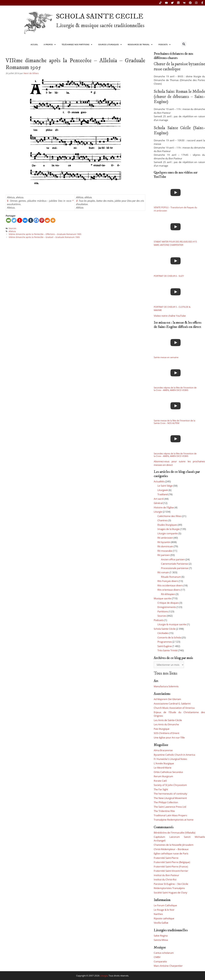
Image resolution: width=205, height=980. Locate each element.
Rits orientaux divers (169, 590)
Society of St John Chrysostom (170, 785)
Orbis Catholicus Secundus (168, 772)
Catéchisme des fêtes (169, 516)
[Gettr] (20, 220)
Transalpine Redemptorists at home (174, 820)
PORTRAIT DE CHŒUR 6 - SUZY (169, 276)
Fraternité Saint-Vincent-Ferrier (171, 871)
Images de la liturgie (169, 529)
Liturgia (104, 976)
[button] (184, 44)
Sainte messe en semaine (166, 357)
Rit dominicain (165, 546)
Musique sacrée (163, 598)
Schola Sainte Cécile (165, 629)
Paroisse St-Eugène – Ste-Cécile (171, 884)
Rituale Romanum (171, 577)
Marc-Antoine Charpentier (168, 966)
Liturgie (158, 512)
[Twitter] (14, 220)
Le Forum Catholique (165, 905)
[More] (53, 220)
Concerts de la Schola (169, 637)
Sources (12, 228)
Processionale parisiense (175, 568)
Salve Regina (161, 936)
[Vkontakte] (25, 220)
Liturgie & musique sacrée (172, 624)
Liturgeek (163, 490)
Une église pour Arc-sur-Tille (169, 737)
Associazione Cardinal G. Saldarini (172, 704)
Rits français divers (168, 581)
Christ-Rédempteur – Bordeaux (171, 849)
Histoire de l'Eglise (164, 507)
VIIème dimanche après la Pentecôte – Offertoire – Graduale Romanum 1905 (45, 234)
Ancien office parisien (173, 559)
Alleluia (12, 231)
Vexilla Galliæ (161, 923)
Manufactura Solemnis (166, 686)
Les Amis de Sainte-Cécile (168, 720)
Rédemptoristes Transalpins (169, 888)
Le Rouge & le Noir (164, 910)
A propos (50, 45)
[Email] (8, 220)
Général (158, 503)
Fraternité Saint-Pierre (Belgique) (172, 862)
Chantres (163, 520)
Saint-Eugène (165, 646)
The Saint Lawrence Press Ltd (170, 807)
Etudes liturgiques (167, 525)
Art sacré (159, 499)
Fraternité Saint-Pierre (166, 858)
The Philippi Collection (166, 802)
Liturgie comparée (168, 533)
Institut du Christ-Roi (165, 879)
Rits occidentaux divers (170, 585)
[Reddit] (47, 220)
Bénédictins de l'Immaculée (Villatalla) (175, 833)
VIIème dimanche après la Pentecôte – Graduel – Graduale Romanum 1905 (44, 237)
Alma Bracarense (163, 750)
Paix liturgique (162, 729)
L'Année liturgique (164, 763)
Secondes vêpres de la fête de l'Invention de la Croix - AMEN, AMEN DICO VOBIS (175, 389)
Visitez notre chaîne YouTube (170, 316)
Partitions (163, 611)
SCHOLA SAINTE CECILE (100, 16)
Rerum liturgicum (163, 776)
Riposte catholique (164, 918)
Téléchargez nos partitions (77, 45)
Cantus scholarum (164, 953)
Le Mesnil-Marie (163, 768)
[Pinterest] (42, 220)
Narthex (158, 914)
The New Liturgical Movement (170, 798)
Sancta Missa (161, 940)
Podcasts (165, 45)
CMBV (157, 957)
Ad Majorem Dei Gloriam (167, 699)
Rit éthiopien (168, 594)
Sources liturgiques (110, 45)
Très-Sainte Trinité (167, 650)
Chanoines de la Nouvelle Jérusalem (174, 845)
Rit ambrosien (165, 538)
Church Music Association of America (174, 708)
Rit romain (163, 572)
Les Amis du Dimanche (166, 724)
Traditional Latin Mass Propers (170, 815)
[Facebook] (36, 220)
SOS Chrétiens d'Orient (166, 733)
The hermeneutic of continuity (170, 794)
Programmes (165, 642)
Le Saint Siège (165, 486)
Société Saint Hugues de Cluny (170, 893)
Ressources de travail (140, 45)
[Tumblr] (31, 220)
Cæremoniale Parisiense (175, 564)
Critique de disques (168, 603)
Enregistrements (167, 607)
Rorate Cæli (160, 781)
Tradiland (163, 494)
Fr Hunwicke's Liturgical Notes (170, 759)
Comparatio (160, 961)
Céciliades (163, 633)
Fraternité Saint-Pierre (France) (171, 867)
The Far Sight (161, 789)
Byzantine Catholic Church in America (174, 755)
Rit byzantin (164, 542)
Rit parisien (164, 555)
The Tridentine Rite (164, 811)
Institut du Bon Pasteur (166, 875)
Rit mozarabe (165, 551)
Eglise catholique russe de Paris (171, 853)
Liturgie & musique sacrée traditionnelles (100, 26)
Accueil (34, 44)
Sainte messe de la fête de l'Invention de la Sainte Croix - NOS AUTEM (174, 422)
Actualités (159, 481)
